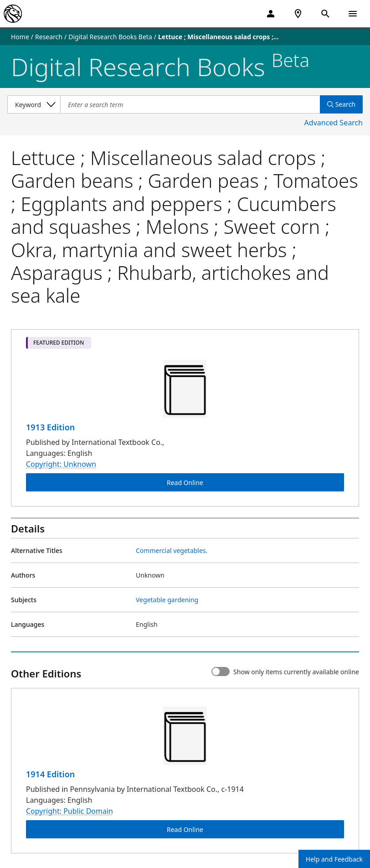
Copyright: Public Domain (69, 811)
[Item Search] (190, 104)
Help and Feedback (334, 859)
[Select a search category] (34, 104)
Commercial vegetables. (172, 550)
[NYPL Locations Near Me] (298, 14)
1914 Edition (50, 774)
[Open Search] (325, 14)
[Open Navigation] (353, 14)
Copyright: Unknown (61, 464)
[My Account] (271, 14)
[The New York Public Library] (13, 14)
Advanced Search (334, 123)
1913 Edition (50, 427)
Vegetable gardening (167, 600)
